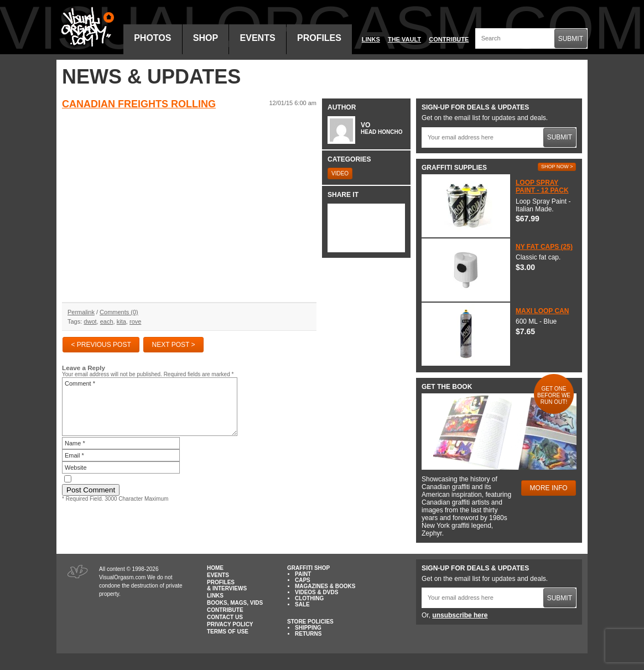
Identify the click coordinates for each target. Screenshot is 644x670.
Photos (152, 38)
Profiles (319, 38)
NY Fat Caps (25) (544, 247)
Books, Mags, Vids (235, 603)
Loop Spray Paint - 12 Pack (542, 186)
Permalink (81, 312)
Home (215, 568)
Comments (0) (119, 312)
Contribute (449, 39)
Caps (303, 580)
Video (340, 173)
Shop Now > (557, 167)
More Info (549, 488)
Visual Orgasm (86, 27)
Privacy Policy (230, 624)
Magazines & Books (325, 586)
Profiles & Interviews (227, 585)
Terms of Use (228, 632)
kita (121, 321)
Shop (206, 38)
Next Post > (174, 345)
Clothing (309, 598)
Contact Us (225, 617)
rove (135, 321)
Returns (308, 634)
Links (371, 39)
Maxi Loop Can (542, 311)
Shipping (308, 628)
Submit (571, 39)
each (107, 321)
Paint (303, 574)
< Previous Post (101, 345)
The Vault (404, 39)
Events (258, 38)
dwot (90, 321)
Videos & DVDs (316, 592)
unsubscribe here (460, 615)
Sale (302, 604)
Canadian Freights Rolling (139, 104)
